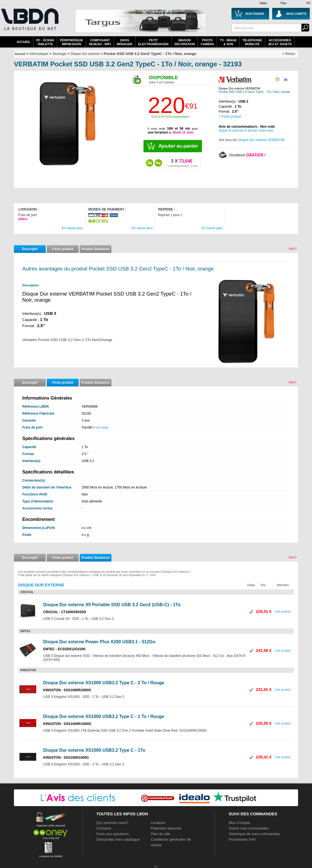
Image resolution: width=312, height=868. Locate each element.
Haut (293, 249)
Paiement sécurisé (166, 828)
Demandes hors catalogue (118, 839)
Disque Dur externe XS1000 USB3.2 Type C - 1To (94, 750)
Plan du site (160, 834)
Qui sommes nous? (112, 823)
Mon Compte (239, 823)
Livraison (158, 823)
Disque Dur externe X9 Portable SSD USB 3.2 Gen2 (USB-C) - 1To (112, 605)
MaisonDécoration (185, 42)
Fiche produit (63, 249)
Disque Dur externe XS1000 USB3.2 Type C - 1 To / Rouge (104, 716)
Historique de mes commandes (254, 834)
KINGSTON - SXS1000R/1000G (67, 724)
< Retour (289, 54)
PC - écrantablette (45, 42)
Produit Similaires (96, 249)
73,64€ (182, 163)
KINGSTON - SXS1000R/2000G (67, 690)
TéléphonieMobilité (252, 42)
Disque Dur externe (85, 54)
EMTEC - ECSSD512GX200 (64, 649)
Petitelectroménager (153, 42)
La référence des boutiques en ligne (29, 23)
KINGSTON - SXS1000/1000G (66, 758)
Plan (283, 3)
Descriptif (30, 249)
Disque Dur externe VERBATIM (261, 140)
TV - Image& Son (228, 42)
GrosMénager (125, 42)
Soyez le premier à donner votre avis (246, 130)
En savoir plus (72, 228)
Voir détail (102, 427)
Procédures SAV (242, 839)
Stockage (59, 54)
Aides (263, 3)
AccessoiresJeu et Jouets (280, 42)
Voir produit (283, 611)
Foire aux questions (113, 834)
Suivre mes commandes (249, 828)
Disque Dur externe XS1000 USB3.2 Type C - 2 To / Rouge (104, 683)
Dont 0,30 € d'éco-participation (170, 117)
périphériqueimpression (71, 42)
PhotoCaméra (207, 42)
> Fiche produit (230, 117)
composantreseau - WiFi (100, 42)
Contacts (104, 828)
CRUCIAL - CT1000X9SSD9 (64, 612)
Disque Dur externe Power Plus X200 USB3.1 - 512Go (99, 642)
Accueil (24, 42)
